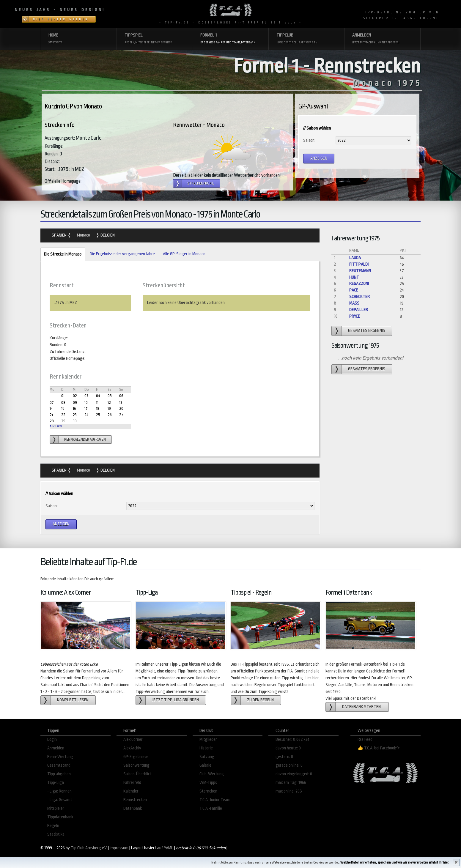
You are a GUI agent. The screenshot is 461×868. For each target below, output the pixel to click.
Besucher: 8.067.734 (292, 739)
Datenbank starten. (362, 707)
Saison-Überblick (137, 774)
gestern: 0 (284, 757)
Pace (354, 290)
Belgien (107, 235)
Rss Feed (365, 739)
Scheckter (359, 297)
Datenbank (133, 808)
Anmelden (56, 748)
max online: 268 (289, 791)
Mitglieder (208, 739)
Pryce (355, 316)
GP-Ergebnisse (136, 757)
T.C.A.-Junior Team (215, 800)
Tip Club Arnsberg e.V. (89, 848)
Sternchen (208, 791)
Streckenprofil (201, 183)
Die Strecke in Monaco (61, 255)
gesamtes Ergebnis (367, 331)
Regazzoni (359, 284)
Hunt (354, 277)
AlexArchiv (132, 748)
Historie (206, 748)
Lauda (355, 258)
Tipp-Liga (56, 783)
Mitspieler (56, 808)
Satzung (207, 757)
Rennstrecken (135, 800)
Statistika (56, 834)
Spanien (60, 235)
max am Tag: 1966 (291, 783)
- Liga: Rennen (59, 791)
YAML (169, 848)
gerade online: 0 (289, 765)
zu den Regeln (260, 700)
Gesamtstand (59, 765)
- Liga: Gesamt (60, 800)
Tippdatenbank (60, 817)
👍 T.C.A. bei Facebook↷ (379, 748)
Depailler (359, 310)
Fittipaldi (359, 264)
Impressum (119, 848)
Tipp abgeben (59, 774)
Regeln (53, 826)
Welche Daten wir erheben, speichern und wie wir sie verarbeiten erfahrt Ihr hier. (395, 863)
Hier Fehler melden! (62, 19)
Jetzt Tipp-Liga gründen (176, 700)
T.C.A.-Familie (211, 808)
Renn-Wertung (60, 757)
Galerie (205, 765)
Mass (354, 303)
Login (52, 739)
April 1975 (56, 426)
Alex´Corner (133, 739)
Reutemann (360, 271)
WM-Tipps (208, 783)
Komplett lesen (73, 700)
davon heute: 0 (288, 748)
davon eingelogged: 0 (294, 774)
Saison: (309, 140)
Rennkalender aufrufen (85, 439)
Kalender (131, 791)
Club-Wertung (212, 774)
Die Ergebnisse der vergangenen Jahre (122, 254)
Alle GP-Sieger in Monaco (184, 254)
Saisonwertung (136, 765)
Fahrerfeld (132, 783)
